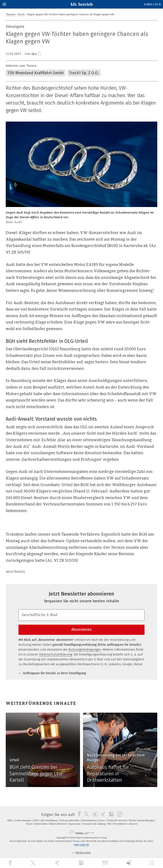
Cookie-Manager (23, 820)
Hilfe (37, 820)
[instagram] (119, 815)
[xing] (58, 863)
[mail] (106, 863)
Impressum (75, 824)
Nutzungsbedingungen (85, 650)
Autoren (133, 824)
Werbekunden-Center (94, 820)
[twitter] (34, 863)
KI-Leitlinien (120, 824)
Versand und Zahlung (94, 824)
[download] (129, 863)
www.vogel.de (81, 845)
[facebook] (11, 863)
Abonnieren (81, 630)
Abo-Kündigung (49, 820)
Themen (11, 14)
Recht (21, 14)
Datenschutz (41, 824)
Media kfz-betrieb (117, 820)
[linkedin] (82, 863)
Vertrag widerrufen (70, 820)
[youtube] (94, 815)
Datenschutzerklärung (56, 654)
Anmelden (152, 4)
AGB (10, 820)
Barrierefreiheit (58, 824)
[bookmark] (39, 54)
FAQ (110, 824)
